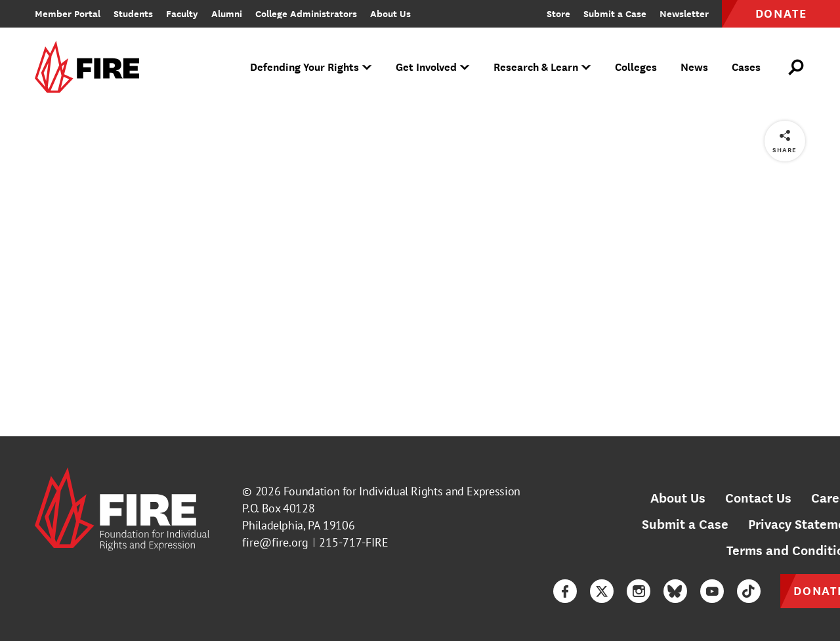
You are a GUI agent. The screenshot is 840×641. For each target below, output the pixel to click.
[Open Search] (797, 68)
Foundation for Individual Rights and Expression (402, 491)
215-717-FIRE (354, 542)
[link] (91, 68)
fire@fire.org (275, 542)
